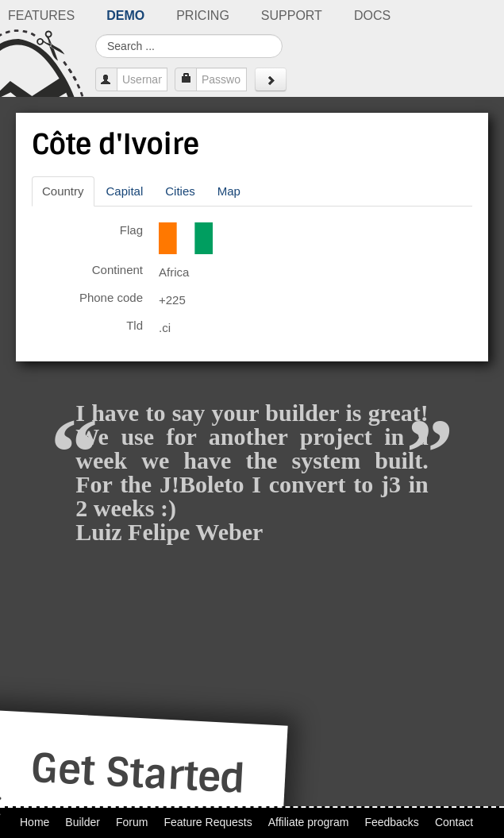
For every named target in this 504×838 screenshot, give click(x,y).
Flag (131, 230)
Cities (180, 191)
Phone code (111, 297)
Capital (125, 191)
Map (229, 191)
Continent (117, 270)
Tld (135, 325)
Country (63, 191)
